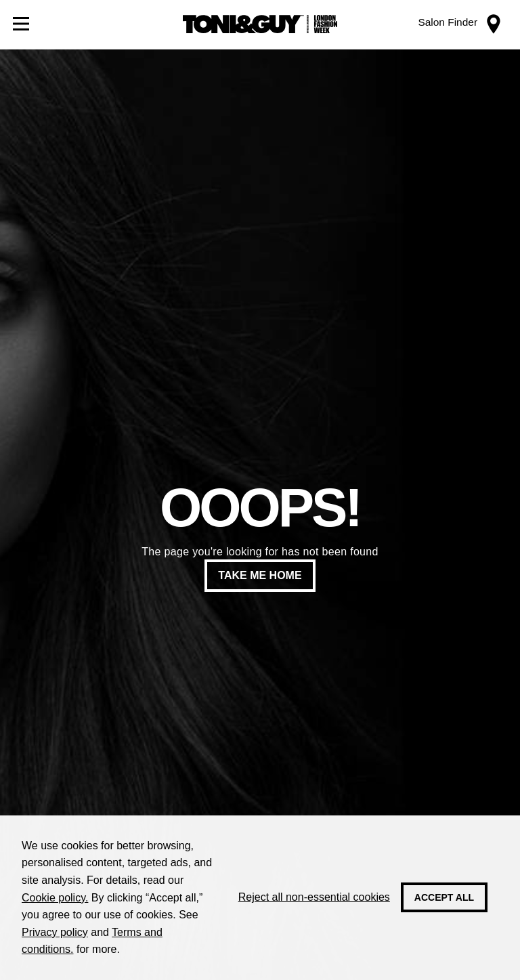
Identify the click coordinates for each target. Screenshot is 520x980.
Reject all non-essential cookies (314, 897)
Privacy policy (55, 932)
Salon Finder (448, 22)
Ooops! (260, 508)
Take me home (260, 575)
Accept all (444, 897)
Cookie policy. (55, 898)
